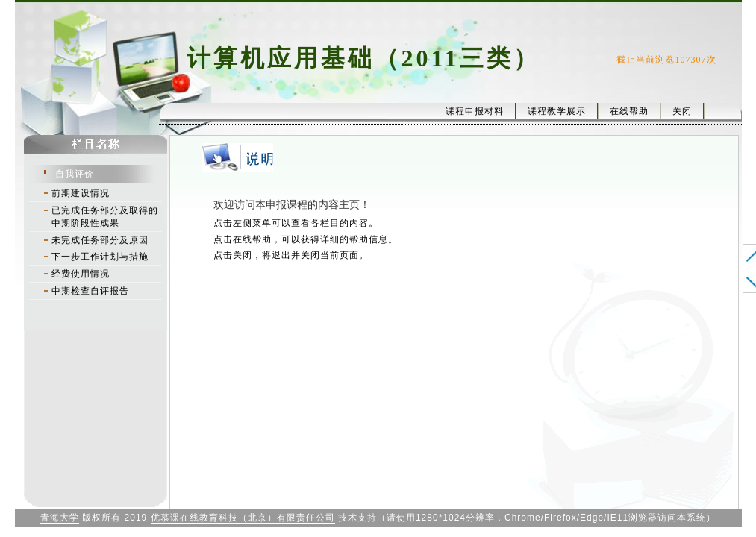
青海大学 (60, 518)
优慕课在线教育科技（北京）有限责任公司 (243, 518)
